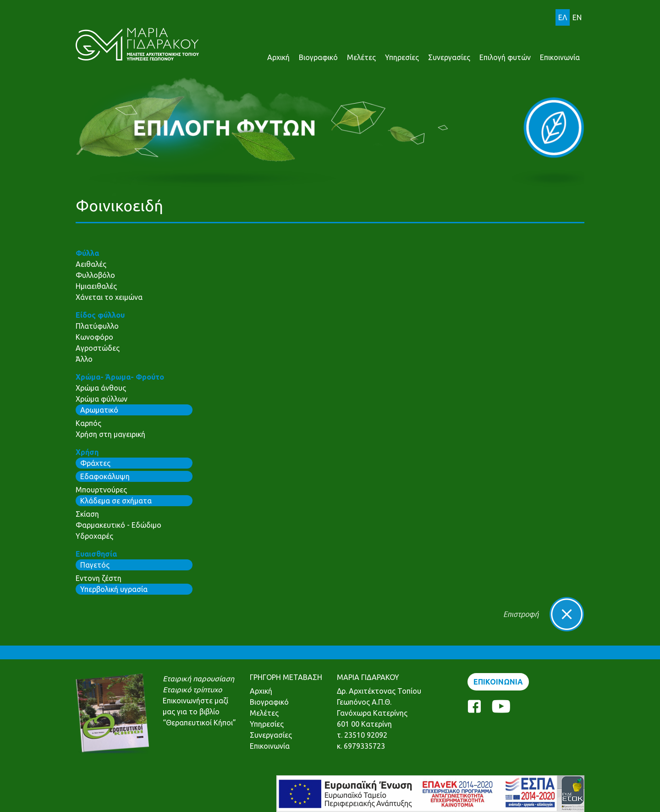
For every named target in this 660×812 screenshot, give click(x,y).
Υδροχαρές (94, 536)
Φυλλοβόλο (95, 275)
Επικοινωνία (560, 57)
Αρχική (278, 57)
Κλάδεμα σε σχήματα (116, 501)
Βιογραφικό (318, 57)
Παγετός (95, 565)
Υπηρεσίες (402, 57)
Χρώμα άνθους (101, 388)
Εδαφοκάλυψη (105, 476)
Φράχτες (95, 463)
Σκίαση (87, 514)
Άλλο (84, 359)
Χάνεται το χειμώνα (109, 297)
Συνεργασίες (449, 57)
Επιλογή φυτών (505, 57)
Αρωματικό (99, 410)
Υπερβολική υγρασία (114, 589)
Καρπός (88, 423)
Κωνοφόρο (94, 337)
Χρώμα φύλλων (102, 399)
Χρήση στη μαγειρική (110, 434)
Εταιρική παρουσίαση (198, 679)
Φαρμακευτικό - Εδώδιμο (118, 525)
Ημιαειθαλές (96, 286)
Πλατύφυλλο (97, 326)
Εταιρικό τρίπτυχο (192, 690)
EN (577, 17)
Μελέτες (361, 57)
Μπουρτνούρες (101, 490)
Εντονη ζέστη (99, 578)
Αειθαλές (91, 264)
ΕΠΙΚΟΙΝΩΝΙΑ (498, 682)
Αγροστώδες (98, 348)
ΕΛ (563, 17)
